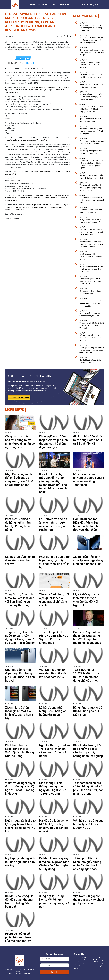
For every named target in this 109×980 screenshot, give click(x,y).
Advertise (27, 973)
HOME (33, 5)
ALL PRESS (54, 5)
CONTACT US (65, 5)
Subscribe (54, 972)
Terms (10, 973)
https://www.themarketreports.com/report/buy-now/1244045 (28, 140)
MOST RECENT (42, 5)
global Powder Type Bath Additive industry (34, 73)
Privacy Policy (18, 973)
